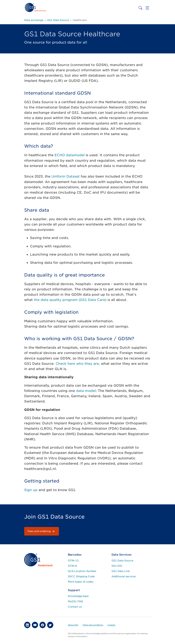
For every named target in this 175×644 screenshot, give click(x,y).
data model (86, 391)
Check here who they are (77, 364)
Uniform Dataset (66, 176)
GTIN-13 (73, 561)
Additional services (124, 576)
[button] (27, 625)
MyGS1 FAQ (75, 601)
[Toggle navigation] (147, 8)
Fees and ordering (42, 531)
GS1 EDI (117, 566)
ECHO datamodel (70, 155)
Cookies (111, 625)
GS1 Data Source (122, 561)
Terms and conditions (93, 625)
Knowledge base (78, 596)
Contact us (75, 607)
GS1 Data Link (121, 571)
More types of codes (81, 582)
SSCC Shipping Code (81, 576)
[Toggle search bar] (140, 8)
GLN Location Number (82, 571)
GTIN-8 (72, 566)
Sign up (31, 490)
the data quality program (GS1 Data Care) (70, 300)
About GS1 (73, 625)
